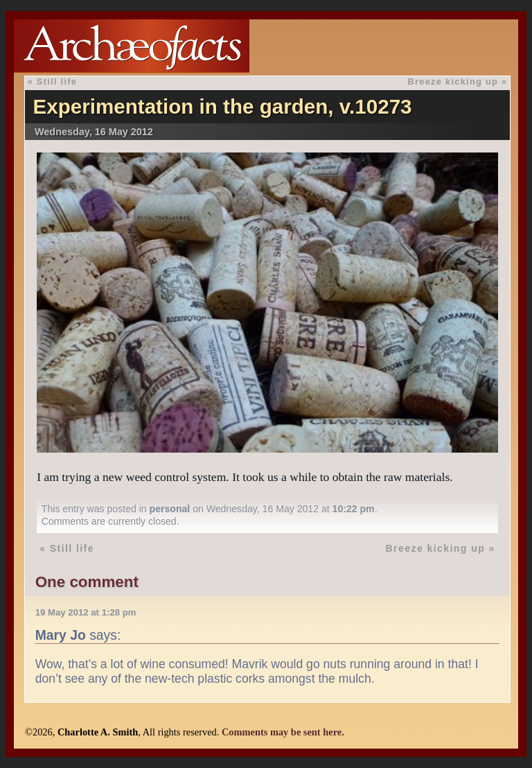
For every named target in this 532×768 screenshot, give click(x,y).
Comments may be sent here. (283, 732)
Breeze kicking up (453, 81)
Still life (57, 81)
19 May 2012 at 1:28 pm (86, 612)
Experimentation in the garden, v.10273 (222, 106)
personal (170, 509)
